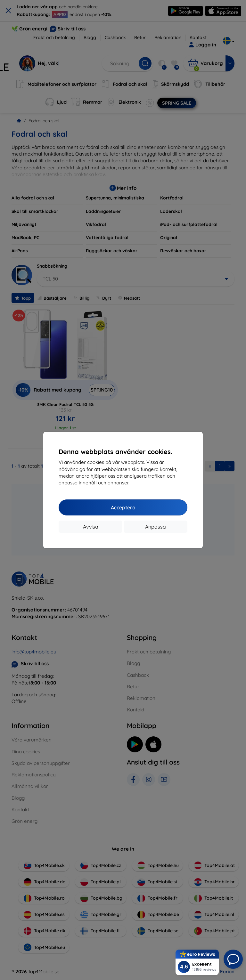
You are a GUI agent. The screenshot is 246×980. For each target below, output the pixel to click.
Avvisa (91, 527)
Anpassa (156, 527)
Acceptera (123, 507)
